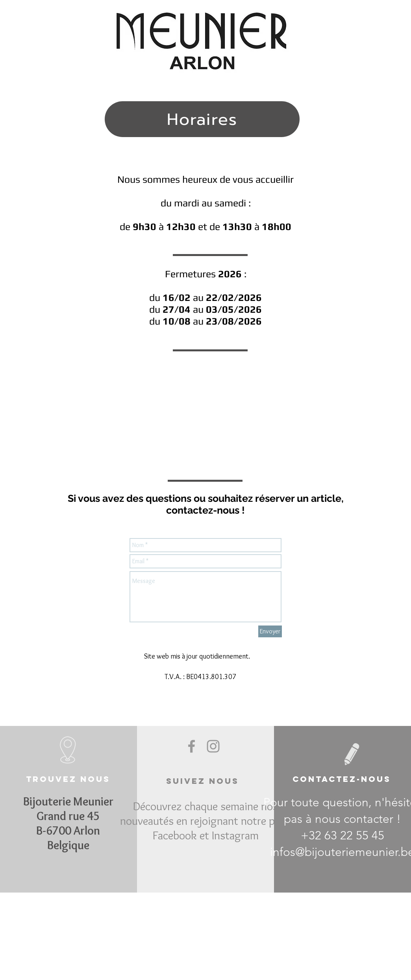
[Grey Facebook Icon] (192, 746)
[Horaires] (202, 119)
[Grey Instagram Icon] (213, 746)
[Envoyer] (270, 631)
